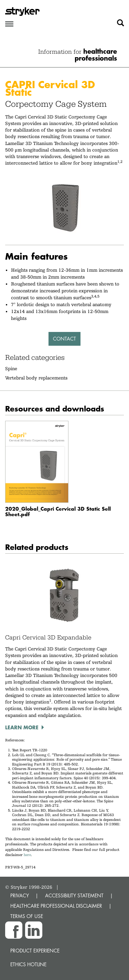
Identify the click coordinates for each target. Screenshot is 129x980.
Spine (11, 368)
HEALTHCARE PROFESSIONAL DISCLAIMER (56, 906)
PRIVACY (20, 895)
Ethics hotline (28, 964)
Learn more (22, 727)
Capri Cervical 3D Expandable (48, 637)
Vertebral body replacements (36, 378)
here (27, 855)
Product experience (35, 951)
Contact (64, 339)
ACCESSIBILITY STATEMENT (74, 895)
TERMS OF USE (27, 916)
